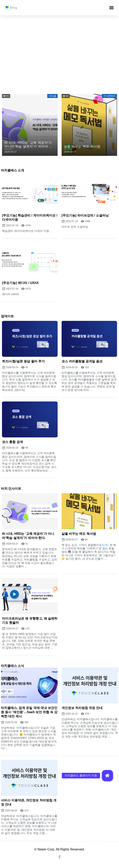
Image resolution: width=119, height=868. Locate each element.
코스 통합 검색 (12, 442)
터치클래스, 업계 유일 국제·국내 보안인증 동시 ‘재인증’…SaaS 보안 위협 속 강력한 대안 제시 (29, 712)
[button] (111, 8)
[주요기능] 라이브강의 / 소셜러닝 (85, 215)
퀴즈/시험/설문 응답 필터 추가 (23, 361)
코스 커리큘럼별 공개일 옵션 (82, 361)
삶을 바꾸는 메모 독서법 (79, 534)
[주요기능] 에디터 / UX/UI (20, 283)
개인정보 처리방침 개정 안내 (82, 708)
